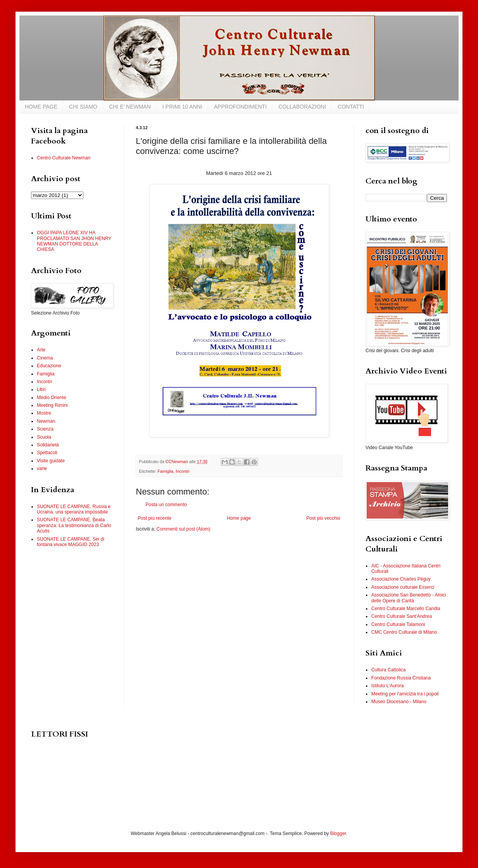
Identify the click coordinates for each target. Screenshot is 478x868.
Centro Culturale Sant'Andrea (402, 616)
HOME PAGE (41, 107)
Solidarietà (48, 445)
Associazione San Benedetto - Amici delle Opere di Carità (409, 598)
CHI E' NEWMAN (130, 107)
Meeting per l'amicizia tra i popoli (405, 694)
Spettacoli (47, 453)
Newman (46, 421)
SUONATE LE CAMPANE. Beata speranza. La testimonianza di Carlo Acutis (74, 525)
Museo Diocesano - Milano (399, 702)
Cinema (45, 358)
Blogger (338, 833)
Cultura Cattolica (389, 670)
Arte (41, 350)
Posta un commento (166, 505)
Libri (41, 389)
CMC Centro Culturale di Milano (404, 632)
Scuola (44, 437)
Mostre (44, 413)
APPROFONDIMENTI (240, 107)
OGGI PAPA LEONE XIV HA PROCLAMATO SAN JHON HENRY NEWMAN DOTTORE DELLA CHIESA (74, 241)
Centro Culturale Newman (64, 158)
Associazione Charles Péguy (401, 579)
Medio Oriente (51, 398)
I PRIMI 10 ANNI (183, 107)
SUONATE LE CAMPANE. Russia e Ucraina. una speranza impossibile (74, 509)
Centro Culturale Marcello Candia (406, 609)
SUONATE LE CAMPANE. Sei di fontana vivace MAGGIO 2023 (71, 542)
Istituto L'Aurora (388, 686)
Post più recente (155, 518)
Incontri (183, 471)
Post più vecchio (323, 518)
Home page (239, 518)
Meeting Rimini (52, 405)
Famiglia (165, 471)
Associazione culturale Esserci (403, 587)
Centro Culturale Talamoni (398, 624)
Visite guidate (51, 461)
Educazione (49, 366)
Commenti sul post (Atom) (183, 529)
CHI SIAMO (83, 107)
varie (42, 469)
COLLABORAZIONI (302, 107)
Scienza (45, 429)
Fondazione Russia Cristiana (401, 678)
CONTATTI (351, 107)
